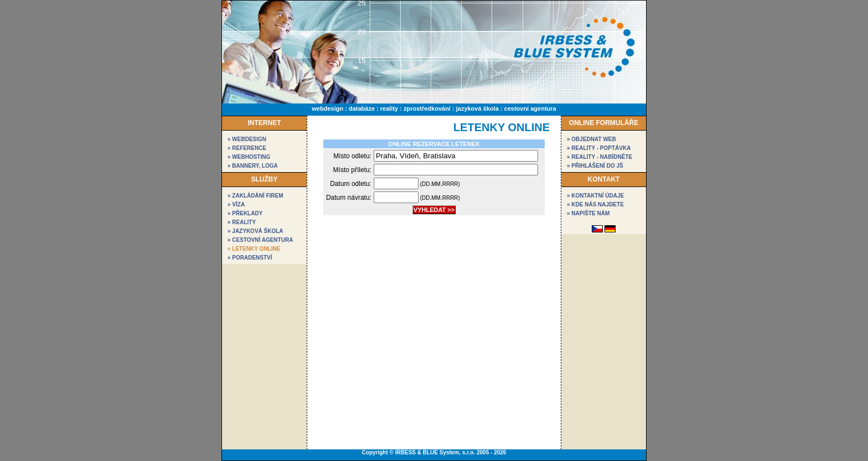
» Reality (242, 222)
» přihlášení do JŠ (595, 166)
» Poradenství (250, 258)
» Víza (236, 204)
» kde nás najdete (595, 204)
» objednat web (591, 139)
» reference (247, 148)
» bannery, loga (253, 166)
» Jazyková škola (255, 231)
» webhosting (249, 157)
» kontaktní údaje (595, 196)
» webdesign (247, 139)
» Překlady (245, 213)
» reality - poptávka (599, 148)
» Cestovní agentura (260, 240)
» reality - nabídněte (600, 157)
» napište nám (588, 213)
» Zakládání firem (255, 196)
